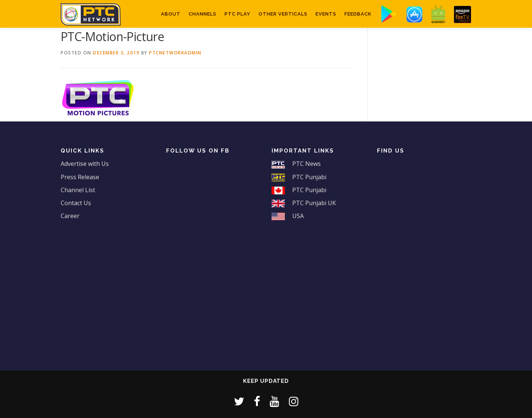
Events (326, 14)
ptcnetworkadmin (175, 53)
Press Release (80, 177)
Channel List (78, 190)
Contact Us (76, 203)
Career (70, 216)
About (171, 14)
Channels (203, 14)
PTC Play (238, 14)
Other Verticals (283, 14)
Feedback (358, 14)
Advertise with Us (85, 164)
